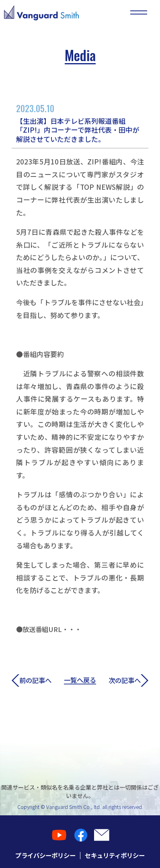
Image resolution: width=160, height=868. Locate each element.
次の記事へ (127, 680)
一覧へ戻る (80, 680)
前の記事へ (33, 680)
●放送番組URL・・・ (50, 629)
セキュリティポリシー (117, 855)
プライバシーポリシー (43, 855)
